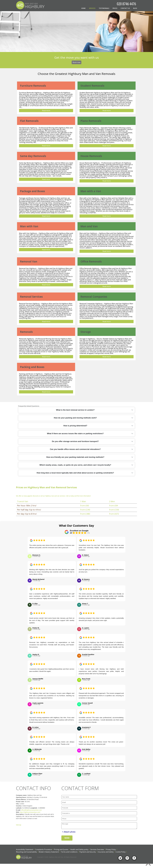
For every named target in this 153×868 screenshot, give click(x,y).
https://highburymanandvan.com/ (23, 812)
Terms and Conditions (69, 852)
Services (92, 8)
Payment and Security (88, 852)
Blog (135, 8)
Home (83, 8)
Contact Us (125, 8)
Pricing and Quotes (61, 850)
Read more (46, 111)
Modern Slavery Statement (49, 852)
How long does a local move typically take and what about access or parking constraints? (75, 473)
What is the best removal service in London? (75, 410)
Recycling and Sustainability (26, 852)
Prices (115, 8)
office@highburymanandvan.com (24, 810)
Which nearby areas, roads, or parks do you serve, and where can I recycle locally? (75, 465)
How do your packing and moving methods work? (75, 418)
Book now (76, 62)
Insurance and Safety (106, 852)
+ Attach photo (69, 832)
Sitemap (11, 825)
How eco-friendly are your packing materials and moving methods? (75, 457)
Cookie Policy (120, 852)
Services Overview (97, 850)
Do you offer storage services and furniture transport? (75, 441)
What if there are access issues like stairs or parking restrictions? (75, 434)
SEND (67, 839)
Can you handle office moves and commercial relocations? (75, 449)
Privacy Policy (111, 850)
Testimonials (104, 8)
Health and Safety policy (79, 850)
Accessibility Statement (25, 850)
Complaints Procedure (44, 850)
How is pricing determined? (75, 426)
